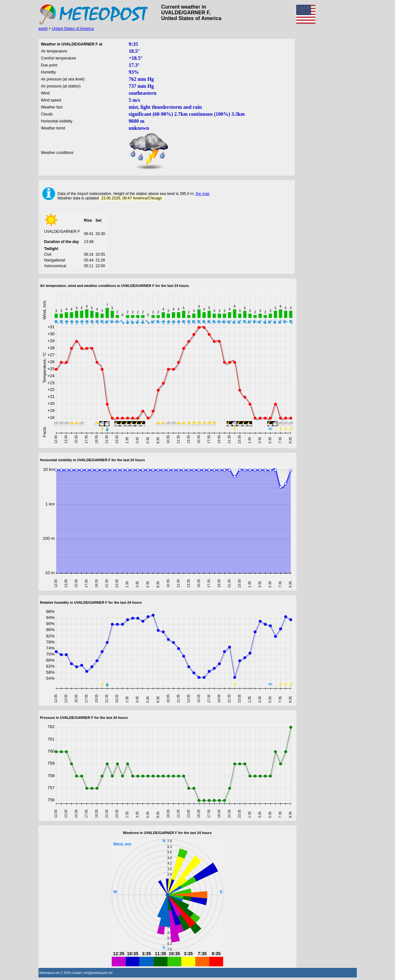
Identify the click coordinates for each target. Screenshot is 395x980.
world (43, 29)
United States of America (73, 29)
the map (203, 194)
